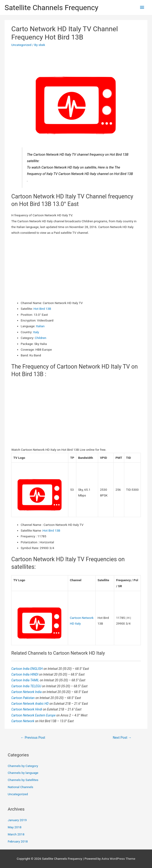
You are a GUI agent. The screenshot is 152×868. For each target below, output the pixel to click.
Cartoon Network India (27, 692)
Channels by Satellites (23, 780)
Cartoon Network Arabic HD (30, 704)
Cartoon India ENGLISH (27, 669)
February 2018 (18, 841)
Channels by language (23, 773)
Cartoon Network (23, 721)
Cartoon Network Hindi (27, 709)
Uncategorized (21, 45)
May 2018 (15, 827)
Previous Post (33, 738)
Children (41, 338)
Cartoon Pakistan (23, 698)
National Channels (21, 787)
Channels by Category (23, 766)
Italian (40, 326)
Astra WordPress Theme (118, 859)
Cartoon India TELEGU (27, 686)
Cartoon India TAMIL (25, 680)
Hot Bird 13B (42, 309)
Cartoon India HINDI (25, 674)
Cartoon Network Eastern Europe (34, 715)
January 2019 (17, 820)
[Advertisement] (76, 268)
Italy (36, 332)
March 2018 (16, 834)
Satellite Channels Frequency (51, 8)
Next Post (122, 738)
